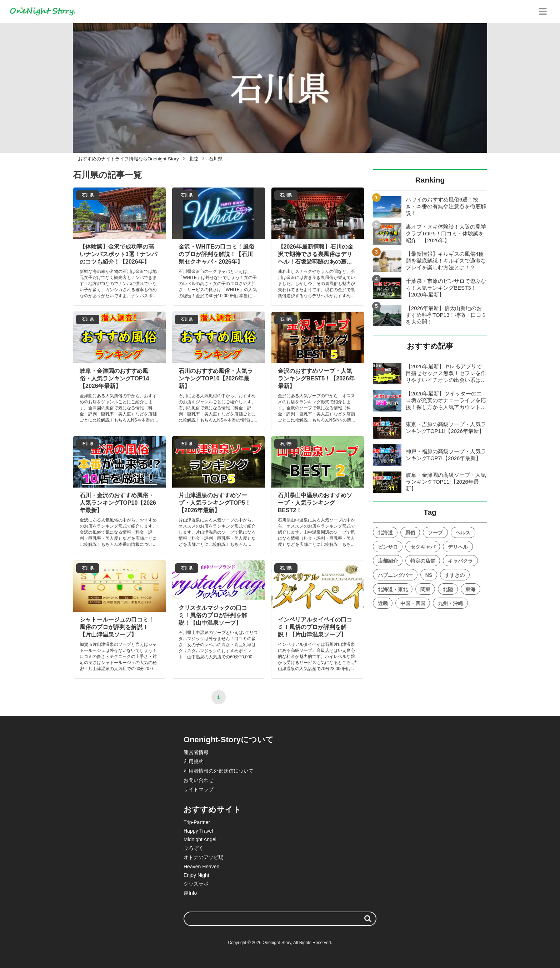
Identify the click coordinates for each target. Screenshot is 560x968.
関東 (425, 589)
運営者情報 (196, 752)
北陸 (448, 589)
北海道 (385, 533)
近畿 (383, 603)
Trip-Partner (197, 822)
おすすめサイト (212, 810)
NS (429, 575)
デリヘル (458, 547)
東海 (470, 589)
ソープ (435, 533)
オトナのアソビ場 (204, 857)
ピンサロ (388, 547)
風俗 (410, 533)
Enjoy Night (196, 875)
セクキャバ (423, 547)
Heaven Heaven (201, 867)
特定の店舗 (423, 561)
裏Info (190, 893)
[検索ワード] (280, 919)
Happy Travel (198, 831)
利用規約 (194, 762)
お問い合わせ (199, 780)
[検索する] (368, 919)
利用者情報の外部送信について (219, 771)
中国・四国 (413, 603)
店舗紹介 (388, 561)
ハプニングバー (395, 575)
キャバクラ (460, 561)
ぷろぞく (194, 848)
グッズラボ (196, 884)
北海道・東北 (393, 589)
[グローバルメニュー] (543, 11)
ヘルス (463, 533)
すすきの (455, 575)
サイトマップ (199, 789)
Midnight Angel (200, 839)
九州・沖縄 (450, 603)
